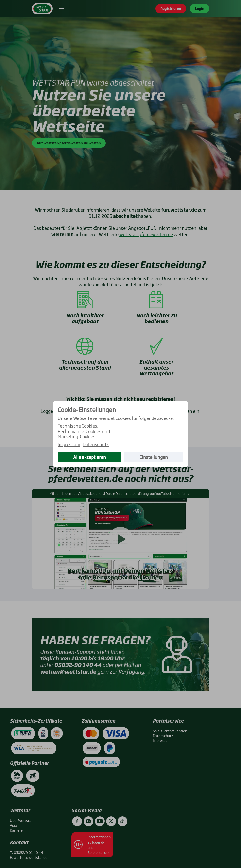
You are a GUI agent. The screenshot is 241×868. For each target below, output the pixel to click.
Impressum (69, 444)
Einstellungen (154, 457)
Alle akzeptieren (90, 457)
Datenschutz (96, 444)
